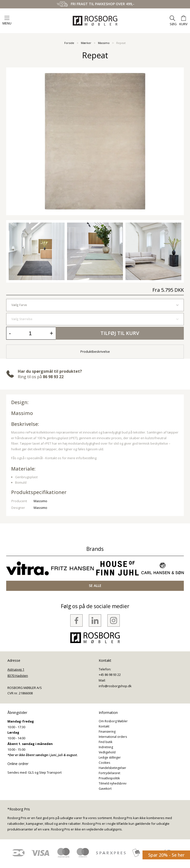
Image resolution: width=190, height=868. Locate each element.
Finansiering (107, 732)
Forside (69, 43)
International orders (113, 737)
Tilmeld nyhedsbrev (113, 783)
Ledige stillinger (110, 757)
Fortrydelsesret (109, 773)
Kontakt (104, 726)
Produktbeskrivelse (95, 351)
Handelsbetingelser (112, 768)
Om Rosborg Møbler (113, 721)
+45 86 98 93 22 (110, 675)
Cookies (104, 763)
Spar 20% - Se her (166, 855)
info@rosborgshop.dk (115, 686)
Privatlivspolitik (109, 778)
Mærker (86, 43)
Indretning (106, 747)
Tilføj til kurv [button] (120, 333)
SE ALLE (95, 586)
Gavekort (105, 789)
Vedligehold (107, 752)
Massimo (104, 43)
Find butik (106, 742)
